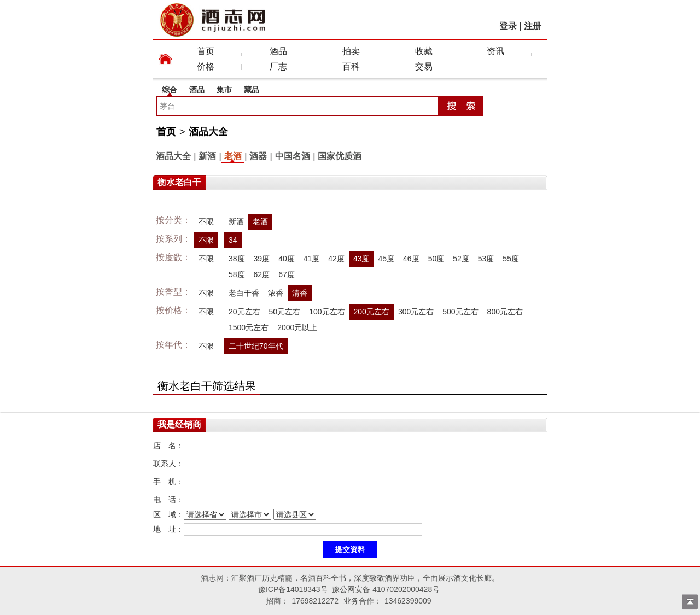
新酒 (207, 156)
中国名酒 (293, 156)
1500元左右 (249, 327)
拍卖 (351, 51)
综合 (170, 90)
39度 (262, 259)
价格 (206, 66)
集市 (224, 90)
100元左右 (327, 312)
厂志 (278, 66)
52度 (461, 259)
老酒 (233, 156)
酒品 (278, 51)
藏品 (252, 90)
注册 (533, 26)
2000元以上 (297, 327)
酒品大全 (208, 132)
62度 (262, 274)
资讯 (495, 51)
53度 (486, 259)
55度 (511, 259)
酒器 (258, 156)
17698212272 (315, 601)
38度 (237, 259)
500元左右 (460, 312)
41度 (312, 259)
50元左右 (285, 312)
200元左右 (372, 312)
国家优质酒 (340, 156)
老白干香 (244, 293)
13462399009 (408, 601)
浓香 (276, 293)
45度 (386, 259)
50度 (436, 259)
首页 (206, 51)
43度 (361, 259)
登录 (508, 26)
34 (233, 240)
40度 (287, 259)
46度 (411, 259)
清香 (300, 293)
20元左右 (244, 312)
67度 (287, 274)
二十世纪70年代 (256, 346)
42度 (336, 259)
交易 (424, 66)
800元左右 (505, 312)
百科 (351, 66)
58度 (237, 274)
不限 (206, 221)
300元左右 (416, 312)
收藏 (424, 51)
